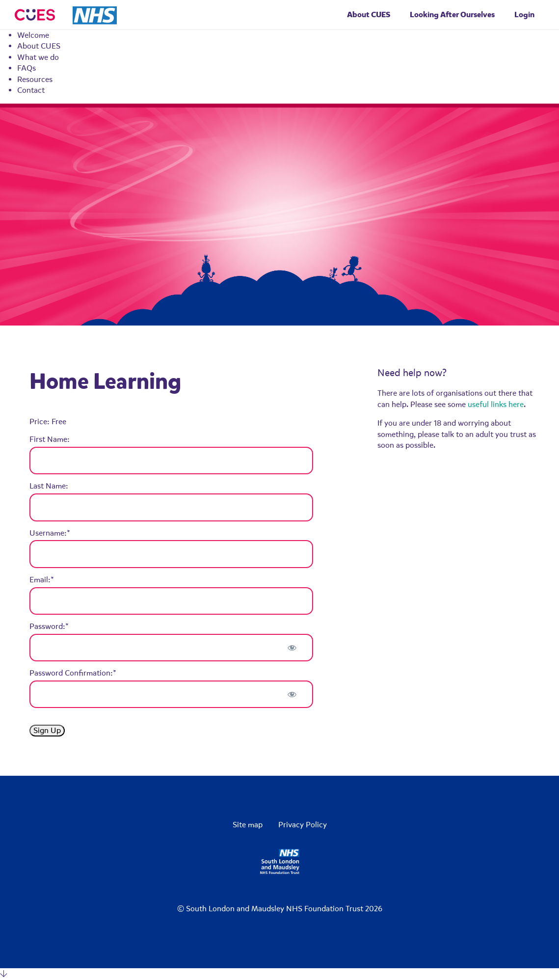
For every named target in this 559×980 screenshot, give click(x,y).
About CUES (39, 46)
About (369, 14)
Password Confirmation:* (73, 673)
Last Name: (49, 486)
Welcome (33, 35)
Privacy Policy (303, 825)
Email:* (42, 580)
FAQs (27, 68)
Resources (35, 80)
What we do (38, 57)
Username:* (50, 533)
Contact (31, 90)
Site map (248, 825)
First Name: (50, 439)
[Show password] (292, 648)
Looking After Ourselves (452, 14)
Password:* (49, 626)
